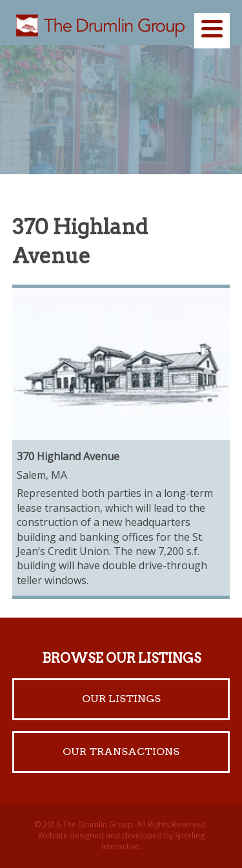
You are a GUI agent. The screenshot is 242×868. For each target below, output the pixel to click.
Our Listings (121, 699)
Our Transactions (121, 752)
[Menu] (212, 31)
